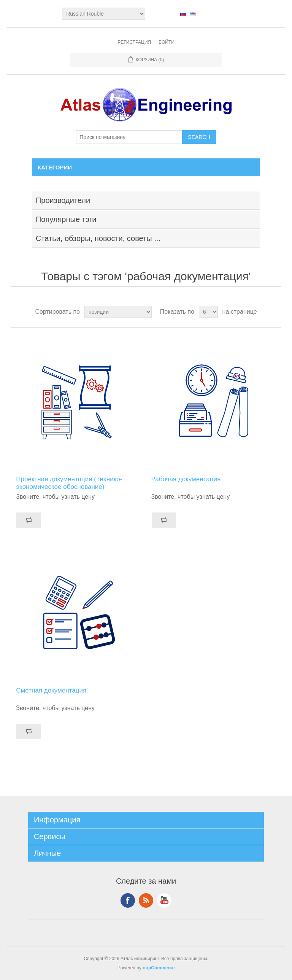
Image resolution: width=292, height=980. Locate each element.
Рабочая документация (186, 479)
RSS (146, 900)
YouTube (164, 900)
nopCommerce (159, 968)
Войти (167, 42)
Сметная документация (51, 690)
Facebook (128, 900)
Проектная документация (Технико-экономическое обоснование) (69, 483)
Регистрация (134, 42)
